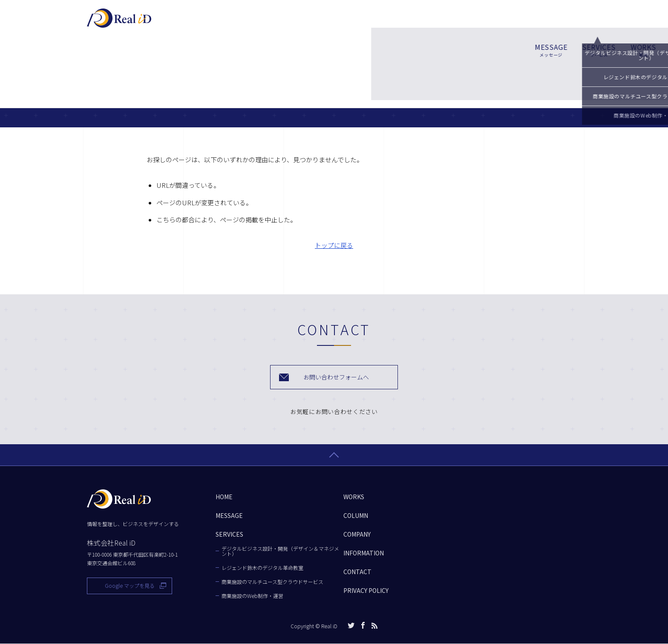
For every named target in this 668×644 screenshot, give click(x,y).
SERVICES (340, 22)
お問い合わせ (547, 22)
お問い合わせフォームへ (336, 377)
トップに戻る (334, 245)
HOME (224, 497)
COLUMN (428, 22)
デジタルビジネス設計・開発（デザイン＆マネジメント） (280, 552)
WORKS (385, 22)
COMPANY (474, 22)
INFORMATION (364, 553)
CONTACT (357, 572)
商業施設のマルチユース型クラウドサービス (272, 582)
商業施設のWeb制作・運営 (252, 596)
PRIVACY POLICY (366, 591)
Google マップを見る (130, 586)
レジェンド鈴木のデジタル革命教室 (262, 568)
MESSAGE (293, 22)
